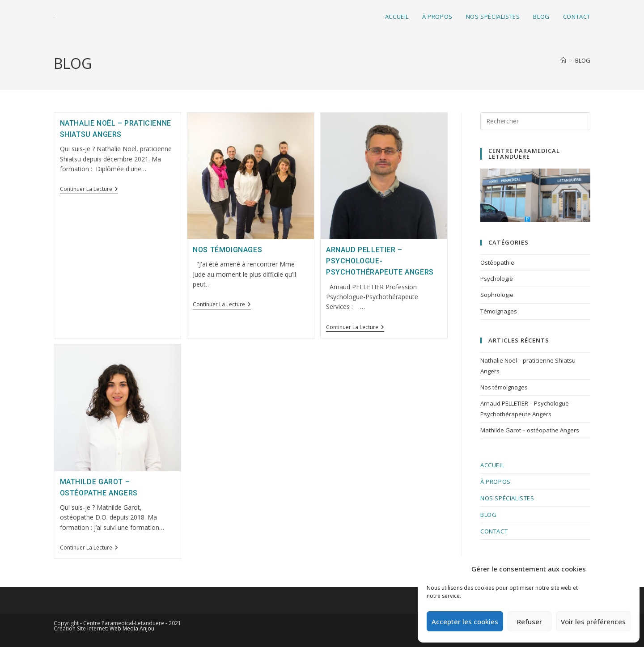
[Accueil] (563, 60)
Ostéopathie (497, 262)
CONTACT (494, 531)
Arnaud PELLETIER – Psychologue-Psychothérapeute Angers (380, 261)
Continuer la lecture (89, 189)
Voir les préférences (593, 622)
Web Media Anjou (132, 628)
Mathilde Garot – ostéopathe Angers (530, 430)
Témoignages (499, 311)
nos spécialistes (507, 498)
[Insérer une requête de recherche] (535, 121)
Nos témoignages (227, 250)
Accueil (492, 465)
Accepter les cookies (465, 622)
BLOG (583, 60)
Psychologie (497, 279)
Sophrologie (497, 295)
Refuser (530, 622)
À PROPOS (496, 482)
